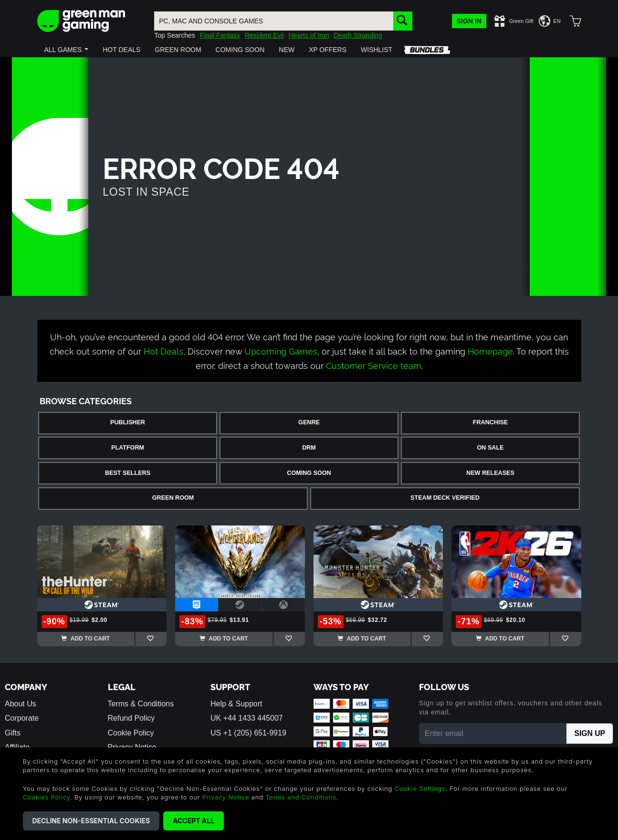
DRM (309, 448)
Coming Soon (309, 473)
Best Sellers (128, 473)
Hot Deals (163, 351)
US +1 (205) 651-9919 (248, 733)
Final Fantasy (220, 35)
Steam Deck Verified (445, 498)
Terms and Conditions (301, 797)
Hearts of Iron (309, 35)
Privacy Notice (226, 797)
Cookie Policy (131, 733)
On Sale (491, 448)
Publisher (128, 422)
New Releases (490, 473)
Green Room (173, 498)
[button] (67, 50)
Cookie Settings (420, 788)
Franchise (490, 422)
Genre (309, 422)
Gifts (13, 733)
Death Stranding (358, 35)
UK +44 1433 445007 (247, 718)
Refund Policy (131, 718)
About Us (21, 704)
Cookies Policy (47, 797)
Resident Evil (264, 35)
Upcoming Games (281, 351)
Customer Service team (374, 365)
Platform (128, 448)
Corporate (22, 718)
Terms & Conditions (141, 704)
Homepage (490, 351)
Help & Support (236, 704)
